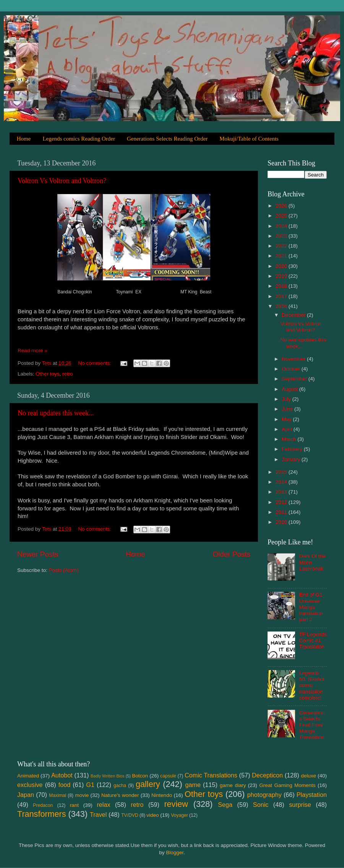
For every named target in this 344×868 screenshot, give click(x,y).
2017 (282, 296)
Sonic (261, 805)
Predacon (43, 805)
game (193, 785)
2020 (282, 266)
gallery (148, 784)
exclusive (30, 785)
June (288, 409)
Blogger (175, 853)
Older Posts (231, 554)
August (290, 389)
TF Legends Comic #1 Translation (313, 640)
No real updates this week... (56, 413)
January (292, 459)
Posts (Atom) (64, 570)
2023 (282, 236)
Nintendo (162, 795)
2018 (282, 286)
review (176, 804)
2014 (282, 482)
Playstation (312, 795)
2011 (282, 512)
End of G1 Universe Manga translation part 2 (311, 607)
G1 (90, 785)
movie (82, 795)
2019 (282, 276)
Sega (225, 805)
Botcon (140, 776)
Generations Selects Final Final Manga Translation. (312, 725)
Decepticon (267, 775)
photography (264, 795)
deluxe (308, 776)
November (294, 359)
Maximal (58, 795)
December (294, 315)
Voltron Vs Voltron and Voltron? (62, 181)
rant (74, 805)
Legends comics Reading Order (79, 139)
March (290, 439)
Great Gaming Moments (287, 785)
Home (24, 139)
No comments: (95, 363)
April (288, 429)
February (293, 449)
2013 (282, 492)
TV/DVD (130, 815)
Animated (28, 776)
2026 (282, 206)
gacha (120, 785)
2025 (282, 216)
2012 (282, 502)
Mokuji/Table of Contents (249, 139)
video (153, 815)
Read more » (32, 351)
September (295, 379)
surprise (300, 805)
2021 (282, 256)
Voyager (179, 815)
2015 (282, 472)
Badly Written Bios (107, 776)
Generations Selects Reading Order (167, 139)
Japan (26, 795)
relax (103, 805)
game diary (233, 785)
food (65, 785)
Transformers (42, 814)
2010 (282, 522)
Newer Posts (38, 554)
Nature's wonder (120, 795)
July (287, 399)
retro (68, 374)
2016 (282, 306)
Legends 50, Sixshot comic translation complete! (312, 685)
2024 (282, 226)
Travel (98, 815)
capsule (168, 776)
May (287, 419)
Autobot (62, 775)
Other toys (47, 374)
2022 (282, 246)
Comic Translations (211, 775)
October (292, 369)
